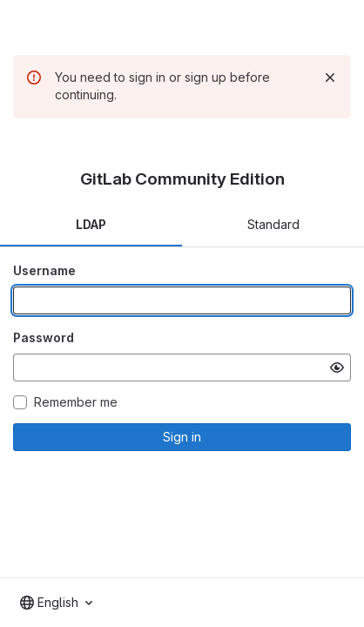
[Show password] (337, 367)
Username (44, 270)
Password (44, 337)
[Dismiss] (330, 78)
